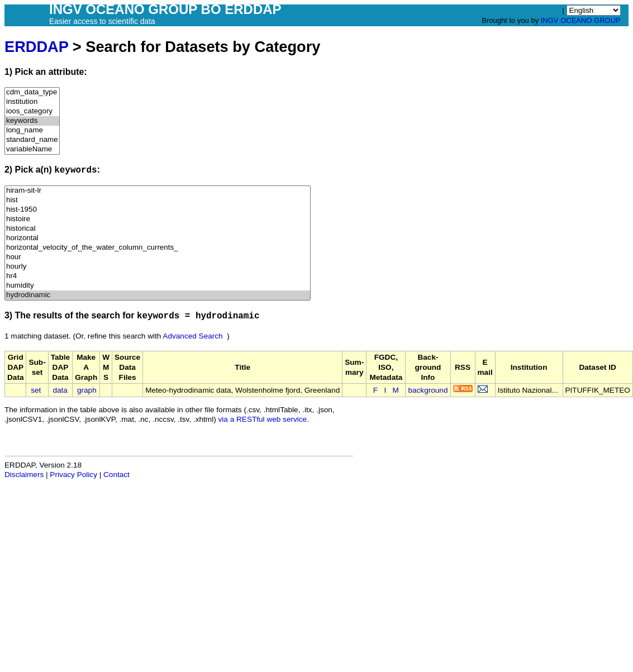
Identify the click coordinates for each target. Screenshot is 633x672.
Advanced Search (192, 336)
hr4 (158, 276)
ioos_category (32, 111)
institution (32, 102)
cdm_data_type (32, 92)
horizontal (158, 238)
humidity (158, 286)
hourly (158, 267)
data (60, 390)
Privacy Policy (73, 475)
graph (87, 390)
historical (158, 229)
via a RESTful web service (263, 419)
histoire (158, 219)
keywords (32, 121)
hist (158, 200)
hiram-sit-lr (158, 191)
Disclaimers (24, 475)
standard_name (32, 140)
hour (158, 257)
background (428, 390)
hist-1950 (158, 210)
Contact (116, 475)
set (36, 390)
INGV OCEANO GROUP (581, 20)
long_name (32, 130)
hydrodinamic (158, 295)
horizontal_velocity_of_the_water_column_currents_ (158, 248)
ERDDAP (36, 47)
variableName (32, 149)
